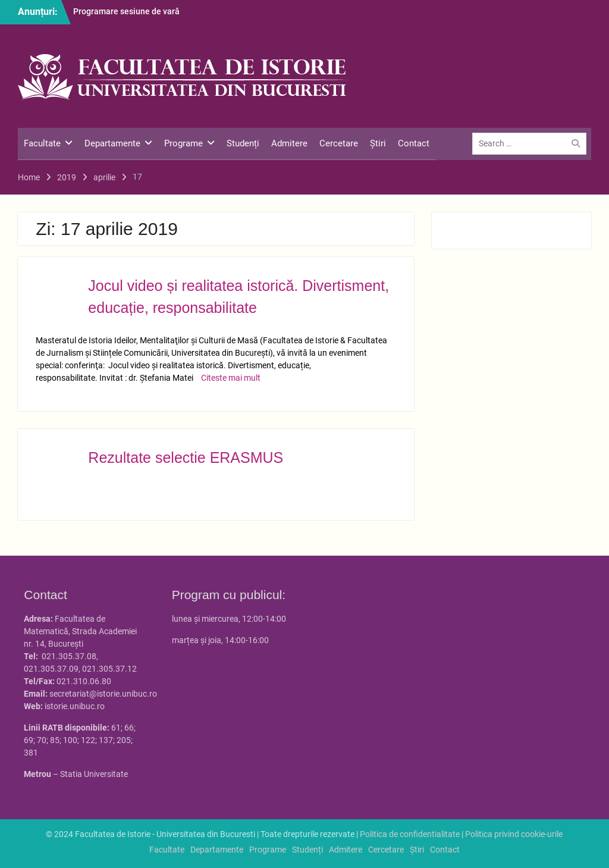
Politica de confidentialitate (410, 834)
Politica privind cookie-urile (514, 834)
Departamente (112, 143)
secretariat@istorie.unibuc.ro (103, 694)
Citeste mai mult (231, 378)
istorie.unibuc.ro (75, 706)
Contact (414, 143)
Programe (183, 143)
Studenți (243, 143)
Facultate (42, 143)
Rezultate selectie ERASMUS (186, 457)
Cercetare (339, 143)
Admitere (289, 143)
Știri (378, 143)
